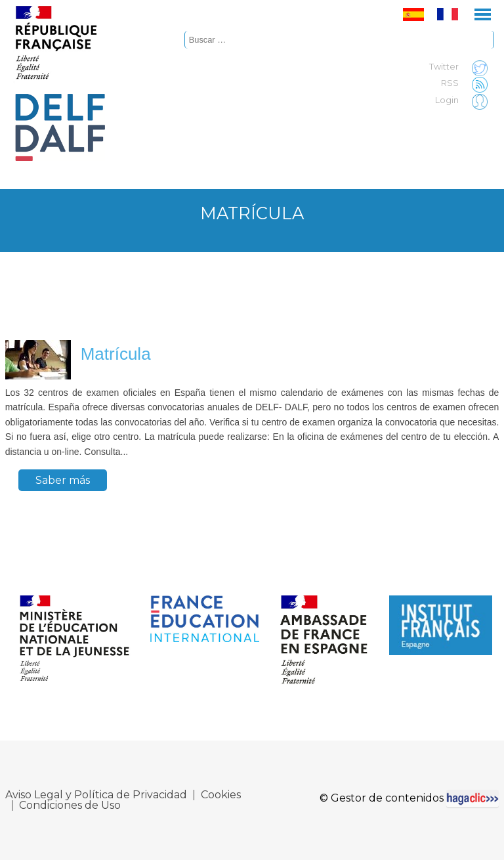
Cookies (221, 795)
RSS (468, 83)
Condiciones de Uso (70, 806)
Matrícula (116, 354)
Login (465, 100)
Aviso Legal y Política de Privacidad (96, 795)
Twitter (462, 67)
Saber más (63, 480)
